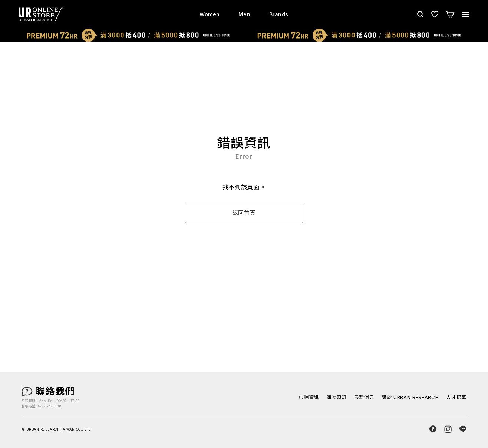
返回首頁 (244, 213)
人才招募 (456, 397)
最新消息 (364, 397)
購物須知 (337, 397)
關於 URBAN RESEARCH (410, 397)
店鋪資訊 (309, 397)
